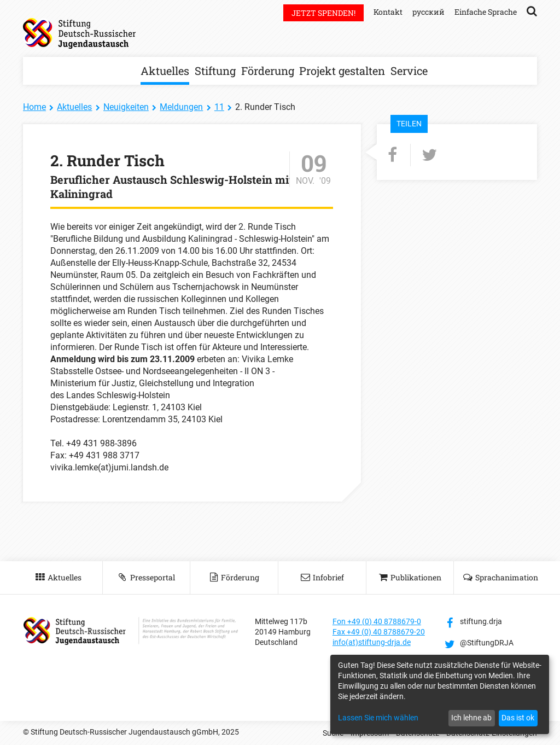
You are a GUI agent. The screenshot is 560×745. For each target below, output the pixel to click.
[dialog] (440, 694)
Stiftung (215, 71)
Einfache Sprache (486, 12)
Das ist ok (518, 718)
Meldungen (181, 107)
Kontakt (388, 12)
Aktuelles (165, 71)
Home (34, 107)
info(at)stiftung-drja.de (372, 642)
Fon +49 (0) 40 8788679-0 (377, 621)
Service (409, 71)
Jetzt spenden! (323, 13)
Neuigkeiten (126, 107)
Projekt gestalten (342, 71)
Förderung (268, 71)
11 (219, 107)
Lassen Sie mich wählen (378, 718)
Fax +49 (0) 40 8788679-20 (379, 632)
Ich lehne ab (471, 718)
